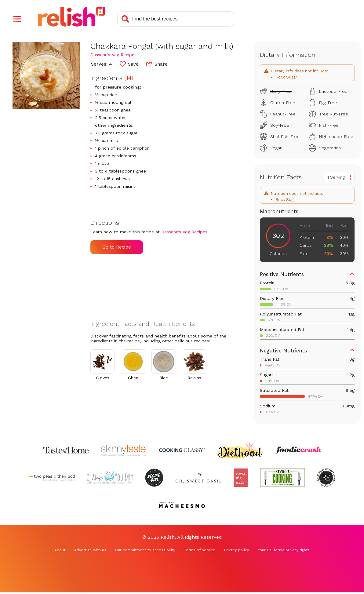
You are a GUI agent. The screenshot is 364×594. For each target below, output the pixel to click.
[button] (17, 19)
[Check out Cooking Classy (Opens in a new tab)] (182, 450)
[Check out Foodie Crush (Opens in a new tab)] (298, 450)
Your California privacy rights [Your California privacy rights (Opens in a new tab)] (284, 550)
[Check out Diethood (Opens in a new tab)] (240, 450)
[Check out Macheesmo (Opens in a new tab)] (182, 505)
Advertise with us (90, 550)
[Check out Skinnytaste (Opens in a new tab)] (124, 450)
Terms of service (200, 550)
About (60, 550)
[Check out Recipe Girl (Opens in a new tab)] (154, 478)
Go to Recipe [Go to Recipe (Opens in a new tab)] (117, 247)
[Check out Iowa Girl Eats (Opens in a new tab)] (241, 478)
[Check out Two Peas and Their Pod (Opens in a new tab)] (52, 478)
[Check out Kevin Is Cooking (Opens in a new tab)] (282, 478)
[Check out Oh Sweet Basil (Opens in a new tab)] (198, 478)
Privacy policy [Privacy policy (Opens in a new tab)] (237, 550)
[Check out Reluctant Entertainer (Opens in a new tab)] (326, 478)
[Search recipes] (176, 19)
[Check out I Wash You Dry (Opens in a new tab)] (110, 478)
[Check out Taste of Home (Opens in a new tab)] (66, 450)
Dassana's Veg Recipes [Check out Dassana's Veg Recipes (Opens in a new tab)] (113, 55)
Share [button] (157, 64)
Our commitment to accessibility (145, 550)
